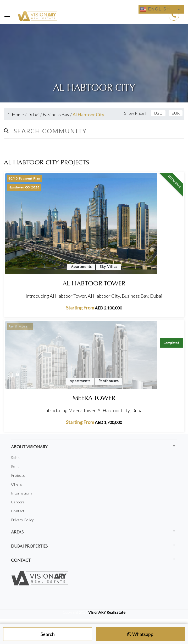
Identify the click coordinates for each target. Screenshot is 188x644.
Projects (18, 475)
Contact (18, 511)
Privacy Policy (23, 520)
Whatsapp (140, 634)
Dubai (33, 114)
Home (18, 114)
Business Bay (56, 114)
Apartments (81, 267)
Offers (16, 484)
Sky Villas (109, 267)
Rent (15, 466)
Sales (15, 458)
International (22, 493)
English (155, 9)
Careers (18, 502)
